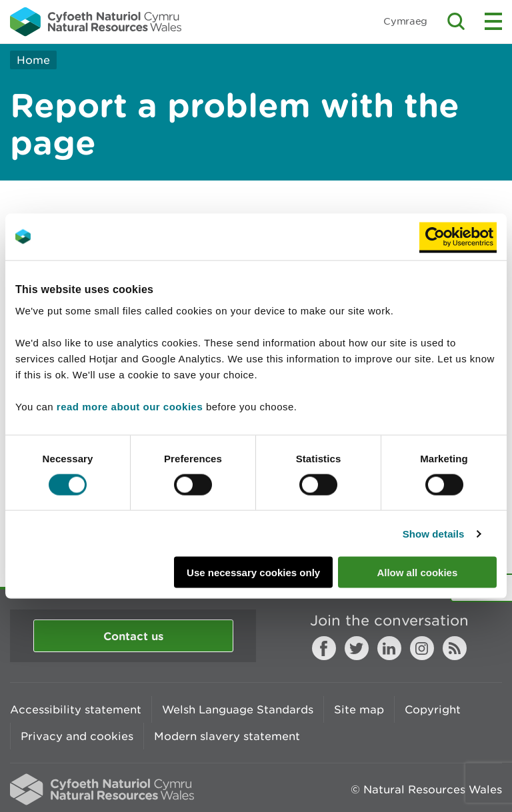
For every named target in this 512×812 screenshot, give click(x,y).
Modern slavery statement (227, 736)
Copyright (433, 709)
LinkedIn (389, 648)
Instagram (422, 648)
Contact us (133, 636)
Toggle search (456, 21)
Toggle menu (493, 21)
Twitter (357, 648)
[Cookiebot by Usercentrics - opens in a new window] (458, 236)
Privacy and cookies (77, 736)
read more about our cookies (130, 407)
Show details (434, 533)
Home (33, 60)
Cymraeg (405, 21)
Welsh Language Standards (238, 709)
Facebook (324, 648)
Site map (359, 709)
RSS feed (455, 648)
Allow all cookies (417, 573)
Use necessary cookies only (253, 573)
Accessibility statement (76, 709)
